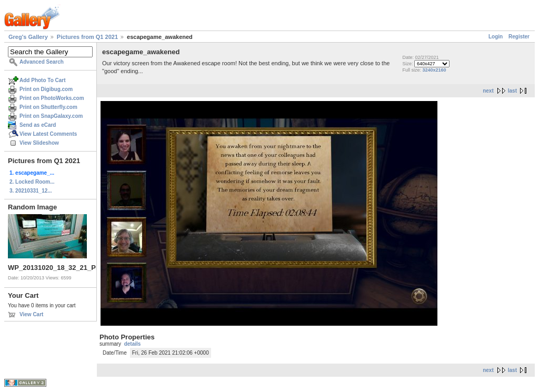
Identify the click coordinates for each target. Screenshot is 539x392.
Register (519, 37)
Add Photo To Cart (43, 80)
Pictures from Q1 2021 (87, 37)
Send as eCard (38, 125)
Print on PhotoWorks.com (52, 98)
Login (496, 37)
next (488, 91)
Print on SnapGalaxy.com (51, 116)
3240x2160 (434, 70)
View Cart (31, 314)
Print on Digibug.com (46, 89)
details (133, 344)
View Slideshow (39, 143)
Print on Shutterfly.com (48, 107)
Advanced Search (42, 62)
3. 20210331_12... (31, 191)
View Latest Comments (48, 134)
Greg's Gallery (28, 37)
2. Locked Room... (32, 182)
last (512, 91)
